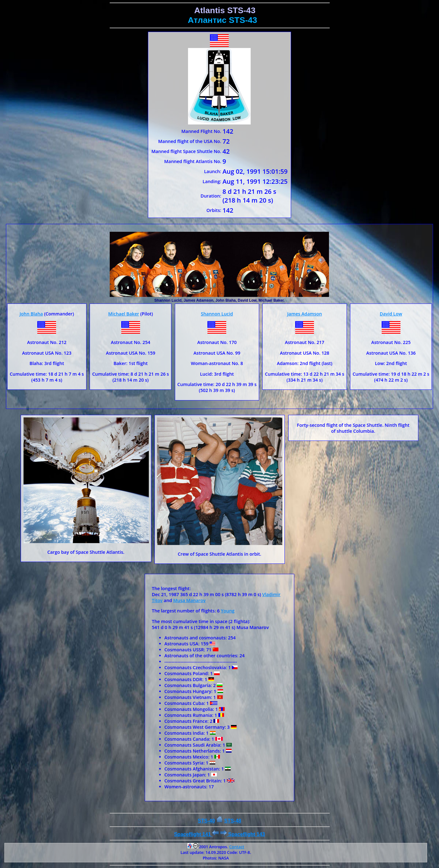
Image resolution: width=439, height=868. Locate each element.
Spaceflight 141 (196, 834)
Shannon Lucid (217, 314)
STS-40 (206, 821)
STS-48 (233, 821)
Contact (237, 847)
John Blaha (31, 314)
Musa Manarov (189, 600)
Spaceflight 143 (243, 834)
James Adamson (305, 314)
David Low (391, 314)
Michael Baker (124, 314)
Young (228, 611)
